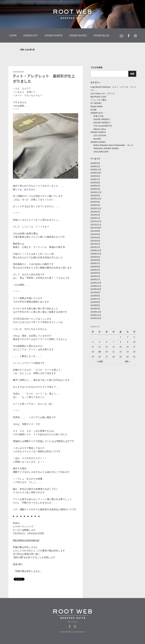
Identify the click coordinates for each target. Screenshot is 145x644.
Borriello (97, 138)
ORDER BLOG (101, 35)
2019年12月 (96, 280)
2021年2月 (95, 242)
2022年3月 (95, 213)
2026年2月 (95, 165)
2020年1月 (95, 277)
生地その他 (98, 116)
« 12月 (100, 358)
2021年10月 (96, 226)
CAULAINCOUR (101, 151)
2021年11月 (96, 222)
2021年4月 (95, 235)
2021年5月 (95, 232)
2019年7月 (95, 296)
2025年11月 (96, 169)
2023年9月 (95, 200)
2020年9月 (95, 254)
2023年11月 (96, 197)
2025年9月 (95, 175)
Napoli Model (96, 106)
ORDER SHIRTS (54, 35)
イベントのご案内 (98, 100)
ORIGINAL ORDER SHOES (106, 148)
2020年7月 (95, 261)
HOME (13, 35)
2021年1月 (95, 245)
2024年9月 (95, 194)
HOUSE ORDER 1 (102, 119)
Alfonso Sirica (100, 129)
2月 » (127, 358)
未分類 (93, 109)
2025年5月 (95, 181)
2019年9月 (95, 289)
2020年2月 (95, 273)
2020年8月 (95, 258)
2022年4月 (95, 210)
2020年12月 (96, 248)
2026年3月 (95, 162)
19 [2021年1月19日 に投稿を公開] (100, 348)
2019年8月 (95, 292)
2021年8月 (95, 229)
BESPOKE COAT (98, 97)
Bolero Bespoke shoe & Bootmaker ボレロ (113, 144)
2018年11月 (96, 311)
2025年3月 (95, 188)
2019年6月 (95, 299)
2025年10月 (96, 172)
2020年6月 (95, 264)
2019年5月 (95, 302)
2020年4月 (95, 267)
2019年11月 (96, 283)
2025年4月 (95, 184)
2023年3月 (95, 203)
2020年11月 (96, 251)
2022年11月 (96, 207)
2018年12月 (96, 308)
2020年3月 (95, 270)
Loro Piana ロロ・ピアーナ (103, 93)
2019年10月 (96, 286)
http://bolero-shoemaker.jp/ (26, 540)
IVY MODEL (96, 103)
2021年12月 (96, 219)
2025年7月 (95, 178)
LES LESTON (100, 135)
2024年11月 (96, 191)
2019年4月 (95, 305)
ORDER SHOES (78, 35)
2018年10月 (96, 315)
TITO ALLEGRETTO (102, 125)
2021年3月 (95, 238)
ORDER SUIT (31, 35)
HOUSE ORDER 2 (102, 122)
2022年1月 (95, 216)
